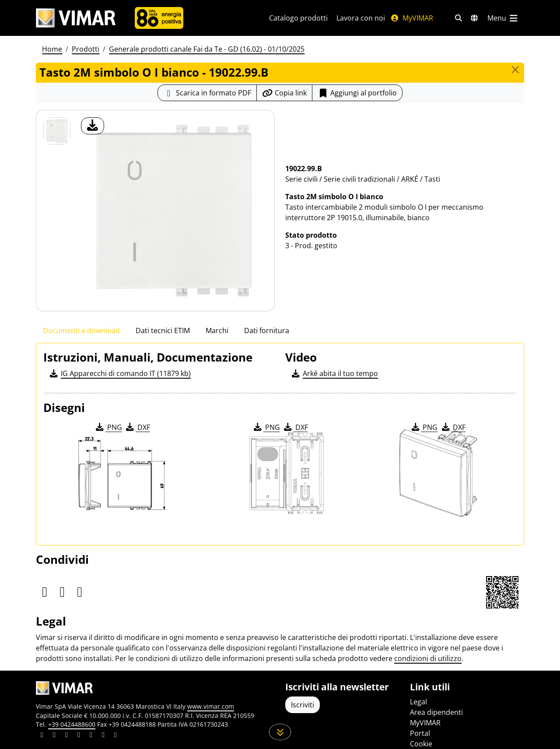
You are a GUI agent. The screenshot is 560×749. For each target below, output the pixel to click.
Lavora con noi (361, 18)
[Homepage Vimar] (76, 18)
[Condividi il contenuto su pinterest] (66, 736)
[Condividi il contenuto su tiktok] (115, 736)
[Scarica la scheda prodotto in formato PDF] (207, 93)
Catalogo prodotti (298, 18)
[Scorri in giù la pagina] (280, 732)
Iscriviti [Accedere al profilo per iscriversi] (303, 705)
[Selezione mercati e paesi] (474, 18)
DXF (137, 427)
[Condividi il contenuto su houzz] (103, 736)
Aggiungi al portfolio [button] (357, 93)
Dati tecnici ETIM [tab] (163, 331)
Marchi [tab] (217, 331)
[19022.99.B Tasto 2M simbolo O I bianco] (57, 131)
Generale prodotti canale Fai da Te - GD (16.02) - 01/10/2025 (207, 49)
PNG (108, 427)
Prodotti (86, 49)
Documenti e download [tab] (81, 331)
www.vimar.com (211, 706)
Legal (418, 702)
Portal (420, 733)
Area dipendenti (436, 712)
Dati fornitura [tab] (267, 331)
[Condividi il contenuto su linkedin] (42, 736)
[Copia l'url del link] (284, 93)
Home (52, 49)
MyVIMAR (412, 18)
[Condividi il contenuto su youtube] (91, 736)
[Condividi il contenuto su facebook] (54, 736)
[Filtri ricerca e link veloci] (458, 18)
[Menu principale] (503, 18)
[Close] (515, 70)
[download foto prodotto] (93, 126)
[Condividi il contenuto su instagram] (79, 736)
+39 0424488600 (72, 724)
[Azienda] (159, 18)
